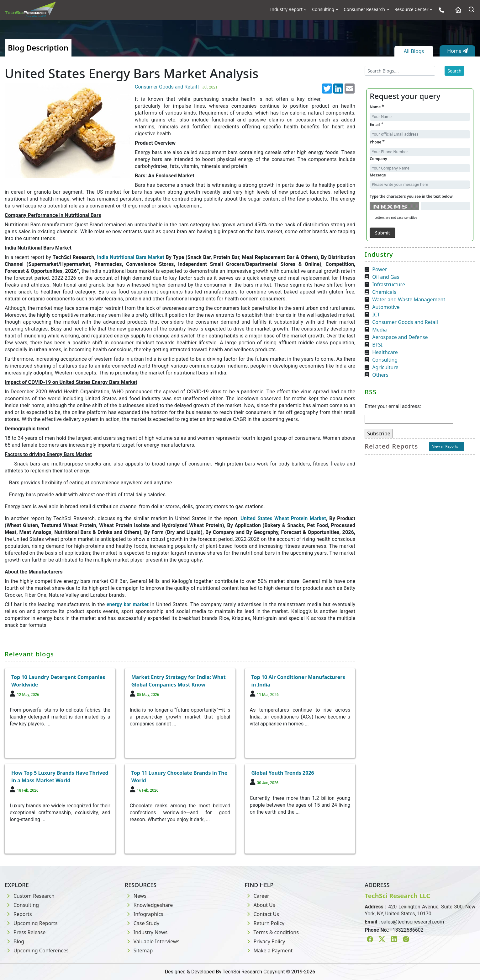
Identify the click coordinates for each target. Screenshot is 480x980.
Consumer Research (364, 9)
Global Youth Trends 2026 (283, 773)
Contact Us (262, 914)
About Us (260, 905)
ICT (376, 315)
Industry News (146, 932)
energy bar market (128, 604)
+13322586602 (407, 930)
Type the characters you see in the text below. (411, 196)
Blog (14, 941)
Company (378, 159)
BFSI (377, 345)
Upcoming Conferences (37, 950)
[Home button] (457, 10)
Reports (18, 914)
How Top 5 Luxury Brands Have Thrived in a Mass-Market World (60, 777)
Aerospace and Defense (400, 337)
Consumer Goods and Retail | (177, 87)
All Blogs (414, 51)
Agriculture (385, 367)
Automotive (386, 307)
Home (457, 51)
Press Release (25, 932)
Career (257, 896)
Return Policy (265, 923)
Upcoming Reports (31, 923)
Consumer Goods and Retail (405, 322)
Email (376, 124)
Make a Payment (269, 950)
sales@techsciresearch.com (413, 922)
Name (377, 107)
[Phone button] (440, 10)
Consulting (323, 9)
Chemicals (384, 292)
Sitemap (139, 950)
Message (378, 175)
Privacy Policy (265, 941)
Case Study (142, 923)
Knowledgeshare (149, 905)
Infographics (144, 914)
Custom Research (30, 896)
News (136, 896)
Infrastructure (389, 284)
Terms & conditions (272, 932)
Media (379, 330)
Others (380, 375)
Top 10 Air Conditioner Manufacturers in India (298, 681)
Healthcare (385, 352)
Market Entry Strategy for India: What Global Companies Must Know (179, 681)
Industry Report (287, 9)
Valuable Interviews (152, 941)
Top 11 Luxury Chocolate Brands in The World (179, 777)
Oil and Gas (386, 277)
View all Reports (445, 446)
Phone (377, 142)
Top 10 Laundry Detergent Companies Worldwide (58, 681)
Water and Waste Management (409, 299)
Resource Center (411, 9)
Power (380, 269)
